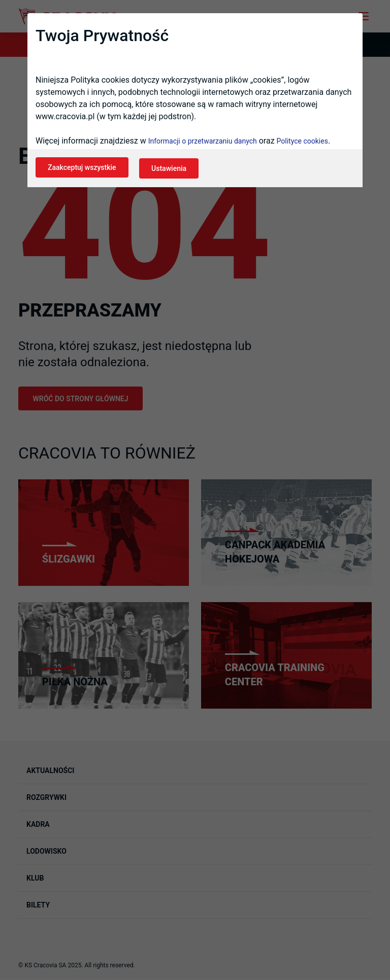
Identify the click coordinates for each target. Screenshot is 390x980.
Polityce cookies (302, 144)
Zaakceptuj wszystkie (82, 170)
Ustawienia (172, 170)
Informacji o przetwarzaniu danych (203, 144)
